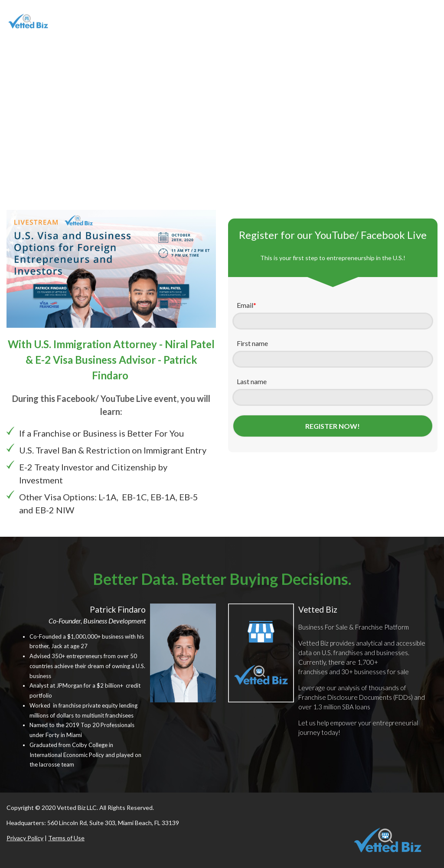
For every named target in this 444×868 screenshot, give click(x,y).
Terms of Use (66, 838)
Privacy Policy (25, 838)
